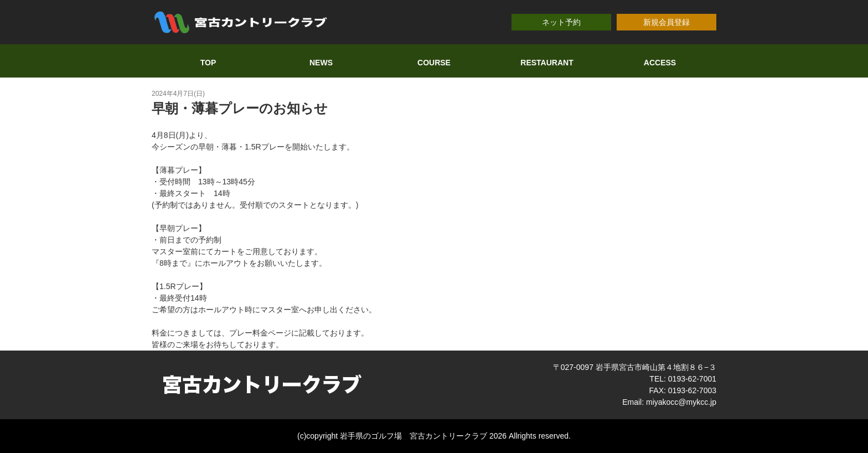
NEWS (321, 63)
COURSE (434, 63)
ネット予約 (561, 22)
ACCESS (660, 63)
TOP (208, 63)
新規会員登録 (666, 22)
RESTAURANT (547, 63)
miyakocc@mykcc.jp (681, 402)
